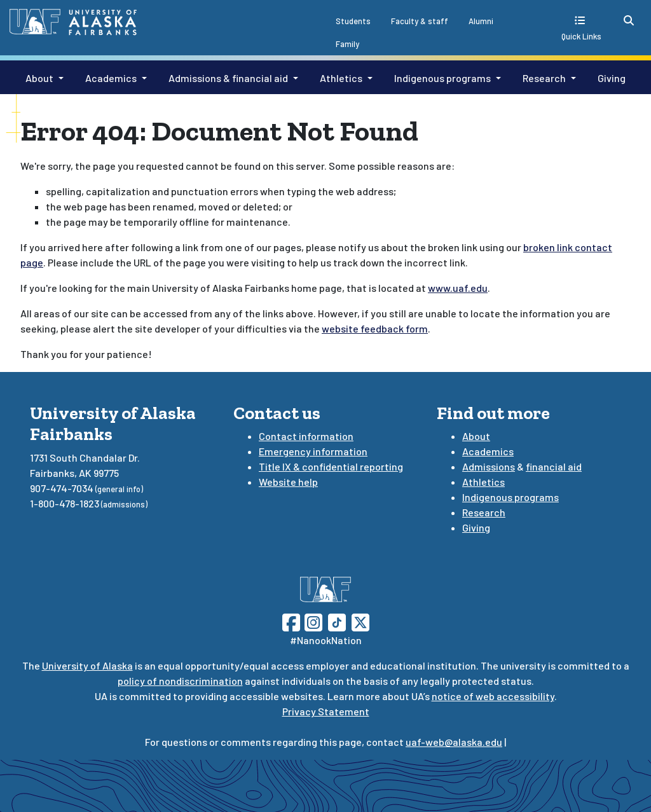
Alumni (481, 21)
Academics (111, 78)
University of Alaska (87, 665)
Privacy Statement (326, 711)
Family (347, 44)
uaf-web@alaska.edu (454, 742)
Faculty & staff (420, 21)
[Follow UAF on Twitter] (360, 621)
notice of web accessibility (493, 696)
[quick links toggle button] (581, 28)
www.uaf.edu (458, 288)
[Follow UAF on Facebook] (291, 621)
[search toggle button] (629, 20)
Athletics (341, 78)
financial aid (554, 466)
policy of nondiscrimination (180, 681)
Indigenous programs (442, 78)
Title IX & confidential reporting (331, 466)
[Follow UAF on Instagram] (312, 621)
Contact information (306, 436)
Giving (612, 78)
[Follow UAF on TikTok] (337, 621)
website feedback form (375, 328)
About (39, 78)
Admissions (489, 466)
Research (544, 78)
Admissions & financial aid (228, 78)
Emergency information (313, 451)
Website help (288, 482)
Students (353, 21)
